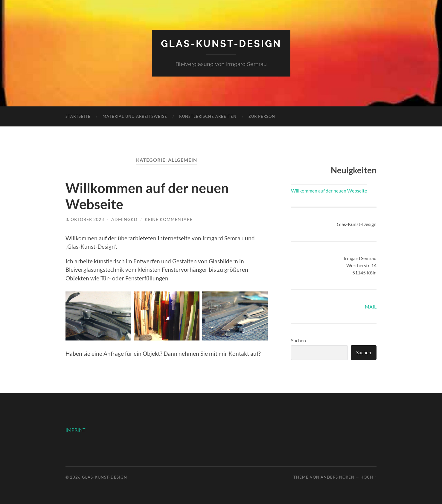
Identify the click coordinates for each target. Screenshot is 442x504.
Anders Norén (337, 477)
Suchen (298, 340)
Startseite (78, 116)
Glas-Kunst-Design (221, 43)
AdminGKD (124, 219)
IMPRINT (75, 430)
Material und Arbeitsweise (135, 116)
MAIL (371, 307)
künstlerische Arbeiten (208, 116)
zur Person (262, 116)
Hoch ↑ (368, 477)
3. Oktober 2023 (85, 219)
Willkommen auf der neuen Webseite (329, 191)
